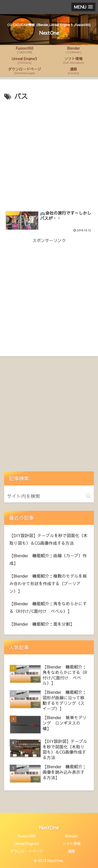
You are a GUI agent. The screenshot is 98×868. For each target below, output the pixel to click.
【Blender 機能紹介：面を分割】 (42, 624)
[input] (49, 496)
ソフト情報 (71, 843)
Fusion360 (27, 836)
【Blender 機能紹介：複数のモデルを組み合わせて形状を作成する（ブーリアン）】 (48, 583)
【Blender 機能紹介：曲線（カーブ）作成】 (48, 559)
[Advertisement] (49, 154)
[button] (88, 496)
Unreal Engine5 (27, 843)
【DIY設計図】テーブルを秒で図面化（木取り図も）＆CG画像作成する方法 (48, 539)
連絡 (71, 851)
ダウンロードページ (27, 851)
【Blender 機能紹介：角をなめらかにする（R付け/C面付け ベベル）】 (48, 607)
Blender (71, 836)
